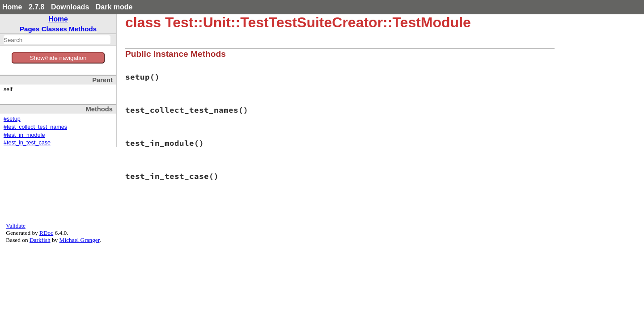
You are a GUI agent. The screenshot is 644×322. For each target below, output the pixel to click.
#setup (12, 119)
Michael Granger (80, 240)
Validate (16, 226)
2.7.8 (37, 7)
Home (12, 7)
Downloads (70, 7)
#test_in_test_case (27, 143)
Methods (83, 29)
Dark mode (114, 7)
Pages (30, 29)
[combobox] (57, 40)
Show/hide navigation (58, 58)
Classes (54, 29)
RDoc (46, 233)
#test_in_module (24, 135)
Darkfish (40, 240)
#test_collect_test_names (35, 127)
